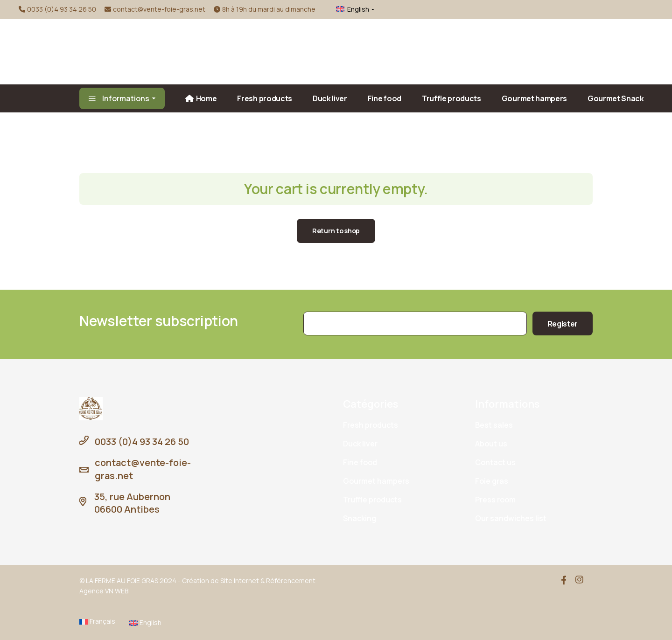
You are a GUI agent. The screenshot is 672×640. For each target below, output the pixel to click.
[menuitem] (350, 9)
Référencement (291, 581)
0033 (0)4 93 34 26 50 (62, 9)
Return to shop (336, 231)
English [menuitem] (358, 9)
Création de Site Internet (220, 581)
